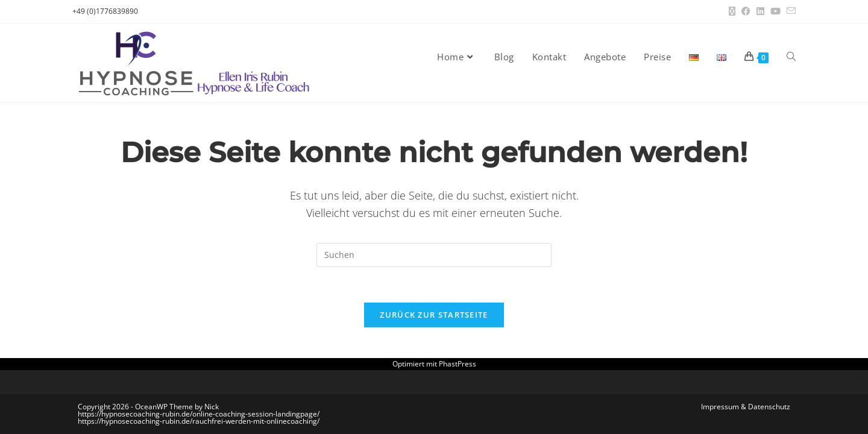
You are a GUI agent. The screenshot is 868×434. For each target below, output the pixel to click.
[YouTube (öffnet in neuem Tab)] (775, 11)
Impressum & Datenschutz (746, 407)
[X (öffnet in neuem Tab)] (732, 11)
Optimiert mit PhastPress (434, 365)
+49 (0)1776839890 (105, 11)
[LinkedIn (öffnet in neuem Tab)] (760, 11)
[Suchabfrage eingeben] (434, 255)
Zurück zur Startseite (434, 316)
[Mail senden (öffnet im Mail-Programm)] (790, 11)
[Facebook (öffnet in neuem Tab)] (746, 11)
